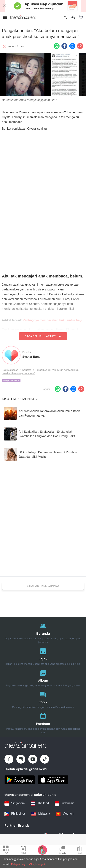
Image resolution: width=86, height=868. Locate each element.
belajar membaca (11, 380)
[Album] (43, 677)
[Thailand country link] (40, 803)
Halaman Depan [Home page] (10, 370)
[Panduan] (43, 722)
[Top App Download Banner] (43, 6)
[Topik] (43, 699)
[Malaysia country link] (41, 814)
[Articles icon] (23, 850)
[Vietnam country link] (65, 814)
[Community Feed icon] (62, 850)
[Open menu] (5, 17)
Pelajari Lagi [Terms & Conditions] (18, 864)
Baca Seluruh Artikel (43, 336)
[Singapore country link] (15, 803)
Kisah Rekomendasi (20, 399)
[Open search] (65, 17)
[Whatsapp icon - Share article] (57, 46)
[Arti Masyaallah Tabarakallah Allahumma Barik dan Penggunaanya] (43, 413)
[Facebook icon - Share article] (64, 46)
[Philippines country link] (15, 814)
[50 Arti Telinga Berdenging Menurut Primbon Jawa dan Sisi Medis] (43, 455)
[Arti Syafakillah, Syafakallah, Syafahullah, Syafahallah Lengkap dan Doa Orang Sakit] (43, 434)
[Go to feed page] (23, 17)
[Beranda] (43, 632)
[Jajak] (43, 656)
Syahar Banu (31, 357)
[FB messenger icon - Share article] (72, 46)
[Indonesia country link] (64, 803)
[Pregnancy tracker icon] (42, 850)
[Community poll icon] (80, 850)
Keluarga (27, 370)
